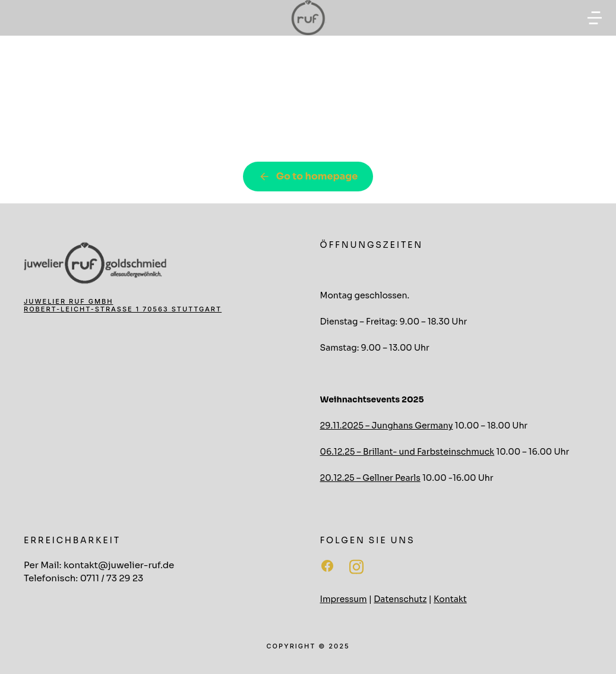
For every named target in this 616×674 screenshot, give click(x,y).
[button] (595, 18)
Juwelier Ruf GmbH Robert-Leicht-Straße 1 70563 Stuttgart (123, 305)
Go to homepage (308, 176)
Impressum (344, 599)
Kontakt (450, 599)
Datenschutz (400, 599)
